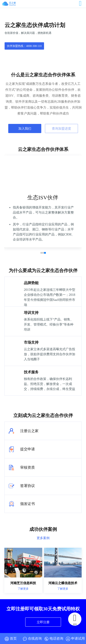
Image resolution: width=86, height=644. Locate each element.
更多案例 (43, 538)
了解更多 (23, 589)
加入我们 (25, 128)
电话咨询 (54, 639)
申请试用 (75, 639)
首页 (11, 639)
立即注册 (43, 622)
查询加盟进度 (61, 128)
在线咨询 (32, 639)
